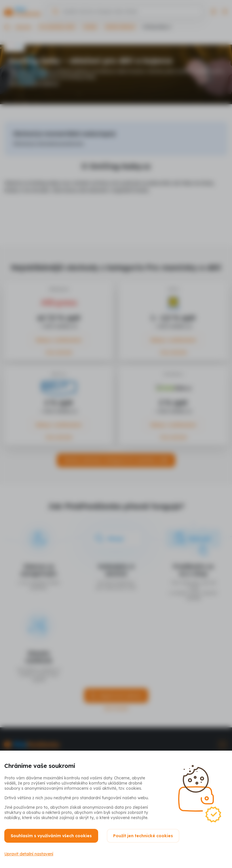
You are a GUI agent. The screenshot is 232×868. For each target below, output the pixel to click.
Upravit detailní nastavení (29, 854)
